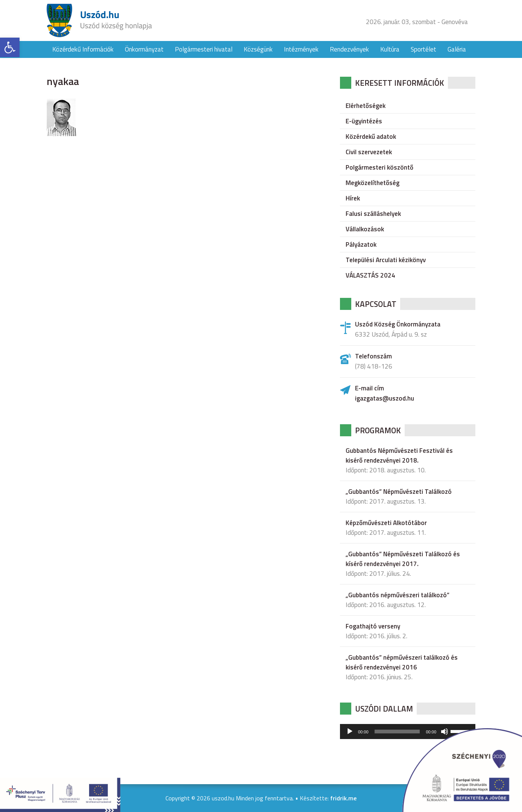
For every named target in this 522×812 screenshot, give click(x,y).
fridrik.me (343, 798)
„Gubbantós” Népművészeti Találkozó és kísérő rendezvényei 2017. (403, 559)
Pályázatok (361, 244)
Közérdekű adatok (371, 137)
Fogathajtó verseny (373, 626)
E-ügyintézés (364, 121)
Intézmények (301, 49)
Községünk (258, 49)
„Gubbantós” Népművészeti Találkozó (399, 492)
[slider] (397, 732)
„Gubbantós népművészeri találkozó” (398, 595)
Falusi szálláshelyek (373, 214)
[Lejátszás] (350, 732)
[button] (10, 47)
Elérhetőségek (366, 106)
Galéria (457, 49)
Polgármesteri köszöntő (379, 167)
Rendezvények (349, 49)
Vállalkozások (365, 229)
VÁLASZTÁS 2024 (370, 275)
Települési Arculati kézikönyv (386, 260)
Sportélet (423, 49)
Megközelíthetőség (373, 183)
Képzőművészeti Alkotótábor (386, 523)
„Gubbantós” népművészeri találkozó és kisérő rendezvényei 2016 (402, 662)
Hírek (353, 198)
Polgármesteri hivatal (204, 49)
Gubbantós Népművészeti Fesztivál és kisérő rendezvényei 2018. (399, 455)
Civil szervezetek (369, 152)
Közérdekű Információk (83, 49)
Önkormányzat (144, 49)
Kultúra (390, 49)
